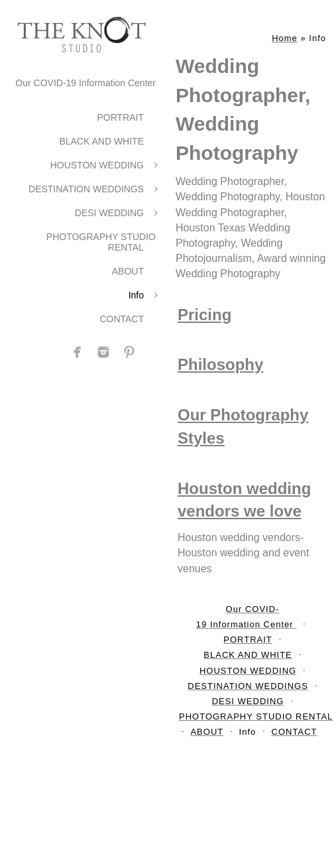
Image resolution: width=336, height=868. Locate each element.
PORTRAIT (120, 117)
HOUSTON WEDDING (97, 165)
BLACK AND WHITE (101, 141)
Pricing (204, 315)
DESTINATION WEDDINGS (86, 189)
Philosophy (220, 364)
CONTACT (122, 319)
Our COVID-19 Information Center (85, 83)
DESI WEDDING (109, 213)
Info (136, 295)
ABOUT (128, 271)
